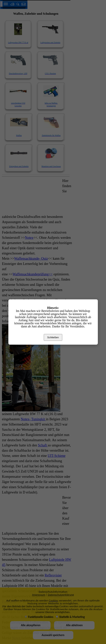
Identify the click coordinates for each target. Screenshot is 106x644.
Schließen (53, 337)
